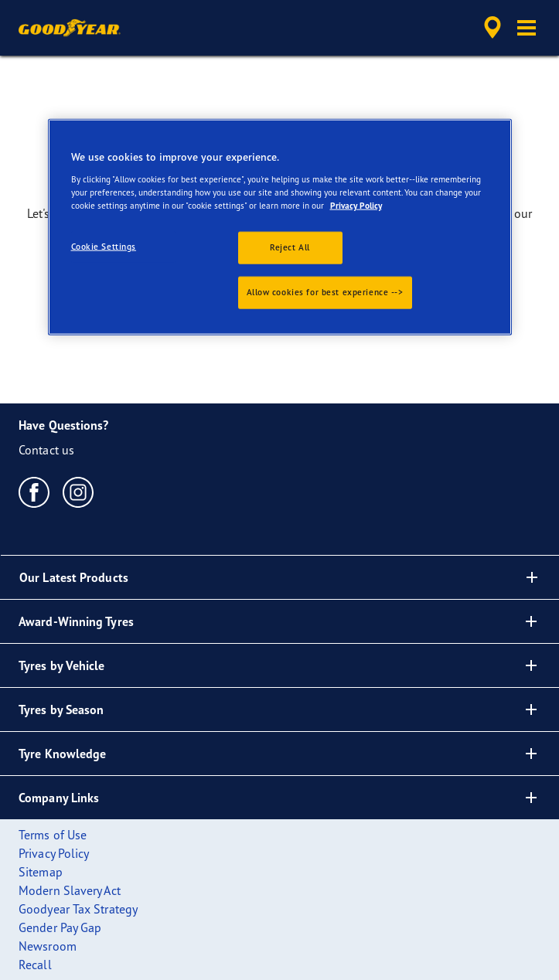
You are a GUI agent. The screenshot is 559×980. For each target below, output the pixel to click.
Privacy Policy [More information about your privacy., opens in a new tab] (356, 206)
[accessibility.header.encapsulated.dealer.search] (493, 28)
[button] (527, 28)
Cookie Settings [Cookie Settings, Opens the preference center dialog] (104, 247)
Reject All (290, 247)
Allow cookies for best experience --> (325, 292)
